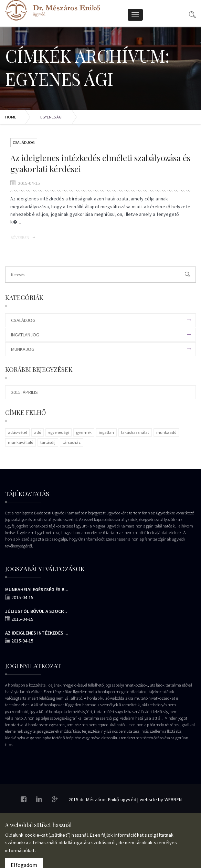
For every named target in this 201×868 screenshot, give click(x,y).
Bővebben (23, 237)
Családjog (24, 142)
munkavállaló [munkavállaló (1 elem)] (20, 442)
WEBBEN (173, 799)
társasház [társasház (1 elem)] (72, 442)
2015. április (24, 392)
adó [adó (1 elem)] (38, 432)
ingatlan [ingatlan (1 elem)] (106, 432)
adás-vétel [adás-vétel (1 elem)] (17, 432)
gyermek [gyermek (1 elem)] (84, 432)
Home (11, 117)
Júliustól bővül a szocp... (36, 611)
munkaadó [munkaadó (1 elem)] (166, 432)
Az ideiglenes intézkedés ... (37, 633)
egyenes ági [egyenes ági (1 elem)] (59, 432)
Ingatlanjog (25, 335)
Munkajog (23, 349)
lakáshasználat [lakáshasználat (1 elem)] (135, 432)
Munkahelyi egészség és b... (37, 589)
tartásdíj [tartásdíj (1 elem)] (48, 442)
